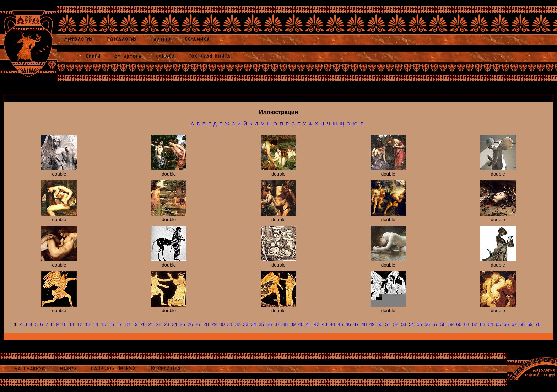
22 (159, 324)
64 (490, 324)
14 (96, 324)
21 (151, 324)
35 (261, 324)
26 (190, 324)
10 (64, 324)
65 (498, 324)
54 (412, 324)
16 (111, 324)
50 (380, 324)
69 (530, 324)
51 (388, 324)
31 (230, 324)
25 (182, 324)
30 (222, 324)
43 (325, 324)
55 (419, 324)
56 (427, 324)
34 (253, 324)
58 (443, 324)
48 (364, 324)
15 (104, 324)
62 (475, 324)
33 (246, 324)
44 (333, 324)
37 (277, 324)
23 (167, 324)
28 (206, 324)
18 (127, 324)
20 (143, 324)
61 (467, 324)
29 (214, 324)
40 (301, 324)
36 (269, 324)
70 (538, 324)
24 (175, 324)
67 (514, 324)
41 (309, 324)
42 (317, 324)
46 (348, 324)
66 (506, 324)
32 (238, 324)
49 (372, 324)
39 (293, 324)
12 (80, 324)
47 (356, 324)
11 (72, 324)
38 (285, 324)
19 (135, 324)
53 (404, 324)
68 (522, 324)
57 (435, 324)
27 (198, 324)
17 (119, 324)
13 (88, 324)
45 (340, 324)
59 (451, 324)
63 (483, 324)
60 (459, 324)
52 (396, 324)
